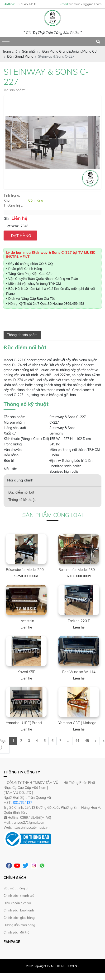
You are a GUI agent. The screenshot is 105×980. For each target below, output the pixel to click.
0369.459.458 (74, 304)
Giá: (6, 219)
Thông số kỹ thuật (22, 500)
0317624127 (23, 803)
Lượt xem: (11, 226)
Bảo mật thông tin (17, 888)
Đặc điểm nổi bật (21, 492)
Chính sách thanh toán (20, 896)
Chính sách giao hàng (19, 918)
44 (77, 741)
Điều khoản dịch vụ (17, 903)
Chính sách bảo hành (19, 910)
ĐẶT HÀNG (21, 236)
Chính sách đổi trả (17, 932)
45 (87, 741)
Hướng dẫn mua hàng (19, 925)
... (68, 741)
